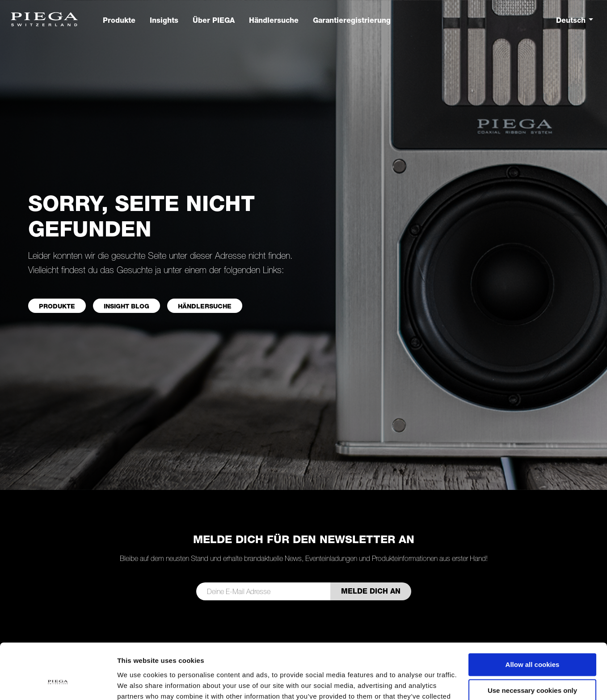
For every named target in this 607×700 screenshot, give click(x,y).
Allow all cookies (533, 615)
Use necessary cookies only (532, 641)
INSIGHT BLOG (126, 306)
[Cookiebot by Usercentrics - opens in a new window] (58, 683)
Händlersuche (205, 306)
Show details (138, 682)
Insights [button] (164, 20)
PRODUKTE (57, 306)
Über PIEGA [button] (214, 20)
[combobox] (576, 20)
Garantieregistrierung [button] (352, 20)
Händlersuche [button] (274, 20)
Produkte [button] (119, 20)
